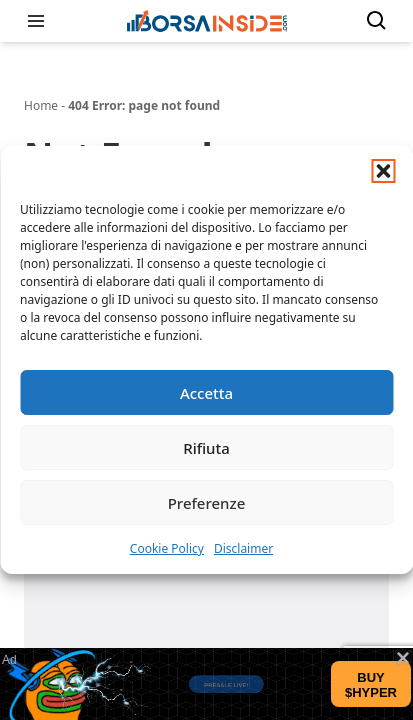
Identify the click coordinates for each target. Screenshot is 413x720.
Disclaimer (243, 548)
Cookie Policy (167, 548)
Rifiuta (206, 448)
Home (41, 105)
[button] (383, 171)
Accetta (206, 393)
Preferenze (207, 503)
